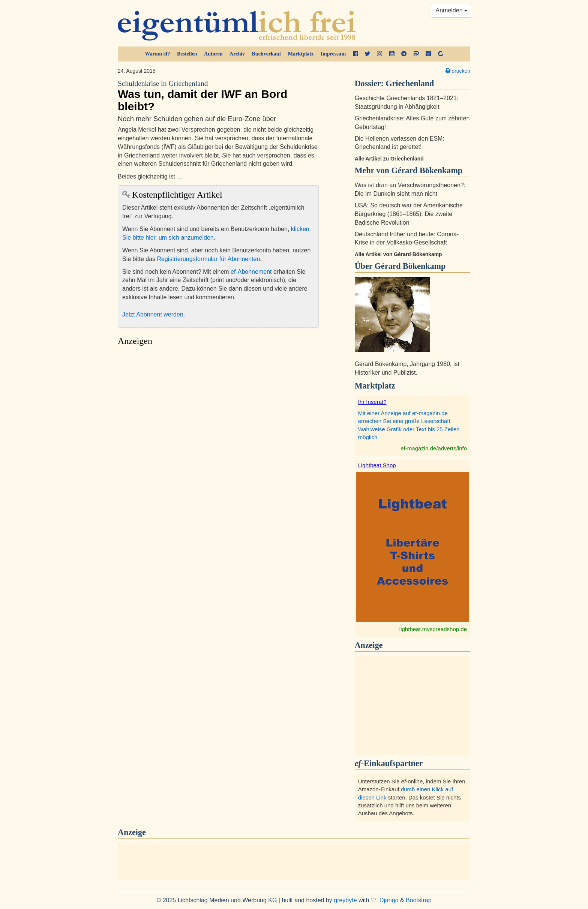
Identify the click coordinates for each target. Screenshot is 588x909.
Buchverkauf (267, 54)
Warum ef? (157, 54)
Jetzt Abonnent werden (153, 314)
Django (389, 900)
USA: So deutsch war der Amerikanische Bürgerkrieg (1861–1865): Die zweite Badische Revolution (409, 214)
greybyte (345, 900)
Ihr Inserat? (372, 402)
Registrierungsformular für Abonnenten (209, 259)
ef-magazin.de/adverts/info (434, 448)
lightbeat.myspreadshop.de (433, 629)
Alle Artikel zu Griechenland (389, 159)
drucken (458, 71)
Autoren (213, 54)
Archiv (237, 54)
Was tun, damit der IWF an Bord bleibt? (218, 96)
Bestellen (187, 54)
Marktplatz (301, 54)
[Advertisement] (218, 420)
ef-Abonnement (251, 272)
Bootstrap (418, 900)
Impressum (333, 54)
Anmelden (452, 10)
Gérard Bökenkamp (410, 266)
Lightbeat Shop (377, 465)
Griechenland (410, 83)
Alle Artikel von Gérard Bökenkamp (398, 254)
